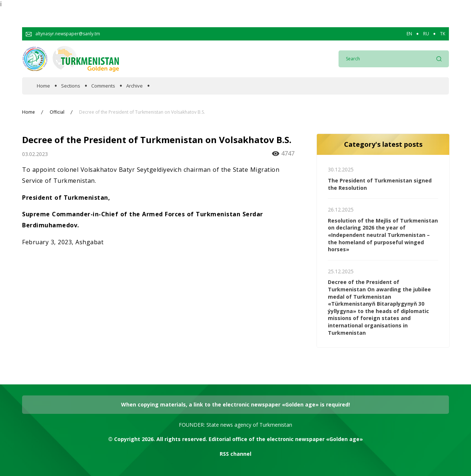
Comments (103, 86)
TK (443, 34)
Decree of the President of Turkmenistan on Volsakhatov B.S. (142, 112)
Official (57, 112)
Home (43, 86)
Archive (134, 86)
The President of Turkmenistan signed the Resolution (380, 184)
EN (409, 34)
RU (426, 34)
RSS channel (235, 454)
